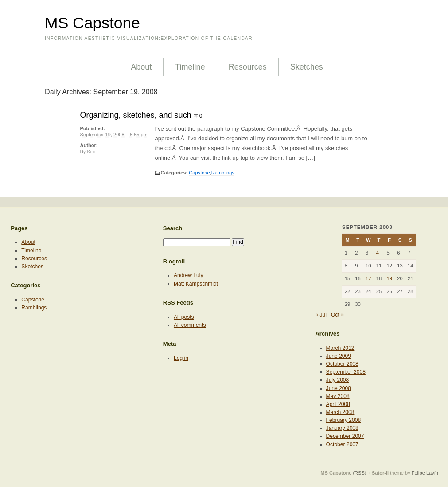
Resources (248, 67)
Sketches (307, 67)
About (141, 67)
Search (173, 228)
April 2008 (338, 404)
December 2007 (345, 436)
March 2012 (340, 348)
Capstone (199, 173)
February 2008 (344, 420)
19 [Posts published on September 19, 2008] (390, 278)
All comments (190, 325)
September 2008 (346, 372)
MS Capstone (92, 23)
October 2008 (342, 364)
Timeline (190, 67)
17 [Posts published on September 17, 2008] (368, 278)
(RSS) (359, 473)
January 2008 (342, 428)
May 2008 (338, 396)
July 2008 (338, 380)
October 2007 (342, 444)
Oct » (337, 315)
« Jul (321, 315)
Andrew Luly (188, 275)
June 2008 (339, 388)
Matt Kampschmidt (196, 284)
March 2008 (340, 412)
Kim (91, 151)
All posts (184, 317)
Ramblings (223, 173)
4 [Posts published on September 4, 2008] (378, 253)
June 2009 (339, 356)
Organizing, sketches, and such (136, 115)
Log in (181, 358)
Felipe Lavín (425, 473)
